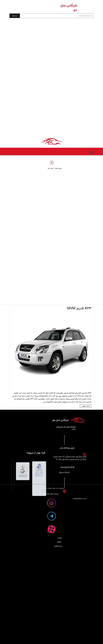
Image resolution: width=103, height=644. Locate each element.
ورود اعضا (58, 168)
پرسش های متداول (51, 494)
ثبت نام (51, 168)
